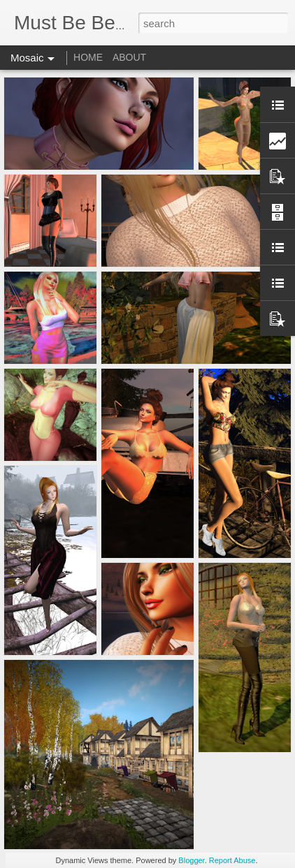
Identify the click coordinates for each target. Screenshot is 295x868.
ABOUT (129, 57)
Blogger (191, 860)
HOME (88, 57)
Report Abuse (232, 860)
